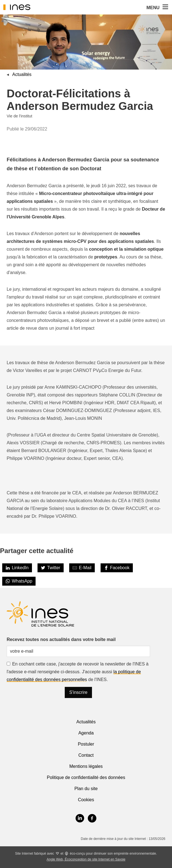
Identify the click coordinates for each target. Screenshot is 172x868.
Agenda (86, 733)
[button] (165, 7)
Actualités (22, 74)
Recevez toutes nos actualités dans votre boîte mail (61, 639)
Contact (86, 755)
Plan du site (86, 789)
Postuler (86, 744)
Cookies (86, 800)
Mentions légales (86, 766)
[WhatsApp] (19, 581)
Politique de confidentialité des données (86, 777)
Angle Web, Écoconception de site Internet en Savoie (86, 859)
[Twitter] (51, 568)
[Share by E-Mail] (82, 568)
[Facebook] (117, 568)
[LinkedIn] (17, 568)
